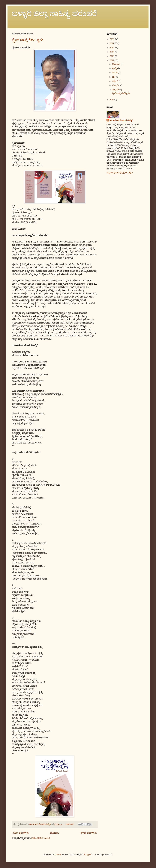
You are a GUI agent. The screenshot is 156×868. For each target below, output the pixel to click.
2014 (112, 52)
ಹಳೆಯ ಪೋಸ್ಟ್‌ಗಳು (89, 833)
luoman (58, 855)
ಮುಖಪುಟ (55, 833)
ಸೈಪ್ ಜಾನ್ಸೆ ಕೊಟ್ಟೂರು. (28, 40)
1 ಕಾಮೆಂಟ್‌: (70, 824)
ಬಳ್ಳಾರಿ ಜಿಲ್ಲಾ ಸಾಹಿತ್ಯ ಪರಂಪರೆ (54, 13)
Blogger (88, 855)
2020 (112, 48)
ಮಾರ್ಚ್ (116, 85)
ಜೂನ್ (115, 73)
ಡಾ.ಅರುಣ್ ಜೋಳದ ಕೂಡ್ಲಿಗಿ (121, 120)
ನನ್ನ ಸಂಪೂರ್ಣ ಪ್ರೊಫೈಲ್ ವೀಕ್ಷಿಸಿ (120, 173)
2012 (112, 60)
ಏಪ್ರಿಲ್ (115, 81)
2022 (112, 39)
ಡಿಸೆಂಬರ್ (117, 64)
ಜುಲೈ (115, 68)
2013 (112, 56)
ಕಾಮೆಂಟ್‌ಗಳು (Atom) (41, 838)
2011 (112, 100)
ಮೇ (114, 77)
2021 (112, 43)
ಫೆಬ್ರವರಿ (116, 90)
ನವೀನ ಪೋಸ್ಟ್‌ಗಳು (21, 833)
